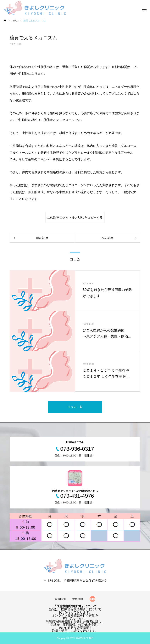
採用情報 (78, 599)
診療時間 (60, 599)
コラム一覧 (75, 407)
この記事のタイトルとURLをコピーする (75, 217)
